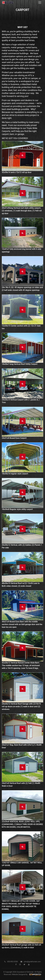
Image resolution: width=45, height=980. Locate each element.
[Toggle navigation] (40, 2)
